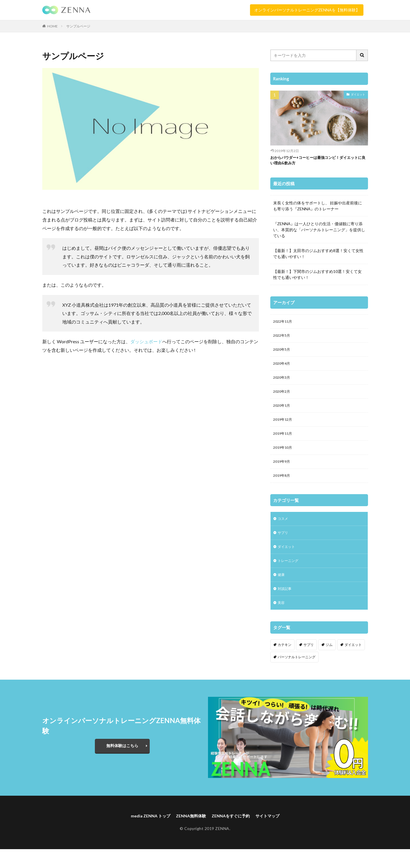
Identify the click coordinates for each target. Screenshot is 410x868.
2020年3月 (283, 383)
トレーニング (290, 576)
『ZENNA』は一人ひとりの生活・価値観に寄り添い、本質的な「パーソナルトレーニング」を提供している (319, 231)
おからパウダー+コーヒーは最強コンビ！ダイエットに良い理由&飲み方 (319, 161)
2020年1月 (283, 413)
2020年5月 (283, 353)
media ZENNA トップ (144, 834)
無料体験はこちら (122, 764)
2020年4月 (283, 368)
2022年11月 (284, 324)
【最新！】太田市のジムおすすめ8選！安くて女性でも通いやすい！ (318, 255)
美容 (282, 620)
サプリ (284, 546)
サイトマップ (274, 834)
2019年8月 (283, 487)
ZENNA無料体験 (189, 834)
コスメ (284, 531)
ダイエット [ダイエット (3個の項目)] (353, 663)
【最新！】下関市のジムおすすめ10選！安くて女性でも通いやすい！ (317, 276)
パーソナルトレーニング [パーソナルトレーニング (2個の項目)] (297, 675)
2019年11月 (284, 443)
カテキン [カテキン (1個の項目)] (285, 663)
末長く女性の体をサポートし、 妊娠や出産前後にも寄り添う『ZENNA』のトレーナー (318, 207)
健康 (282, 591)
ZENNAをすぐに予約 (233, 834)
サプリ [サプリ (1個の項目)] (309, 663)
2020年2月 (283, 398)
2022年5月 (283, 339)
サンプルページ (78, 26)
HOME (52, 26)
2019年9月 (283, 472)
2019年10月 (284, 457)
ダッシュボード (146, 341)
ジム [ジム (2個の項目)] (329, 663)
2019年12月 (284, 428)
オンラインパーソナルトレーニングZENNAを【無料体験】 (307, 10)
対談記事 (286, 605)
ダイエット (358, 94)
